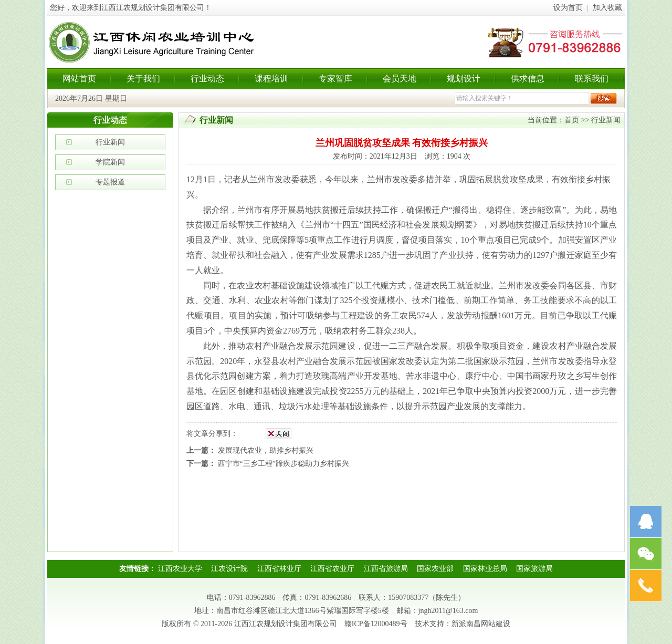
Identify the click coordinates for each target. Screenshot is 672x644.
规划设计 (464, 79)
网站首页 (79, 79)
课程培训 (271, 79)
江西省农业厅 (332, 569)
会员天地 (400, 79)
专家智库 (335, 79)
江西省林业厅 (279, 569)
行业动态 (207, 79)
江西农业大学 (180, 569)
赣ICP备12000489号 (376, 624)
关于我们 (143, 79)
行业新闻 (110, 142)
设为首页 (568, 8)
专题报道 (110, 182)
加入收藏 (607, 8)
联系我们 (592, 79)
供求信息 (528, 79)
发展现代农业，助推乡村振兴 (266, 450)
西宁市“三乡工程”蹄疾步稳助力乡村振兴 (283, 464)
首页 (572, 120)
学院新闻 (110, 162)
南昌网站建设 (488, 624)
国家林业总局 (485, 569)
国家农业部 (435, 569)
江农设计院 (229, 569)
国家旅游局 (534, 569)
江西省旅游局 (386, 569)
